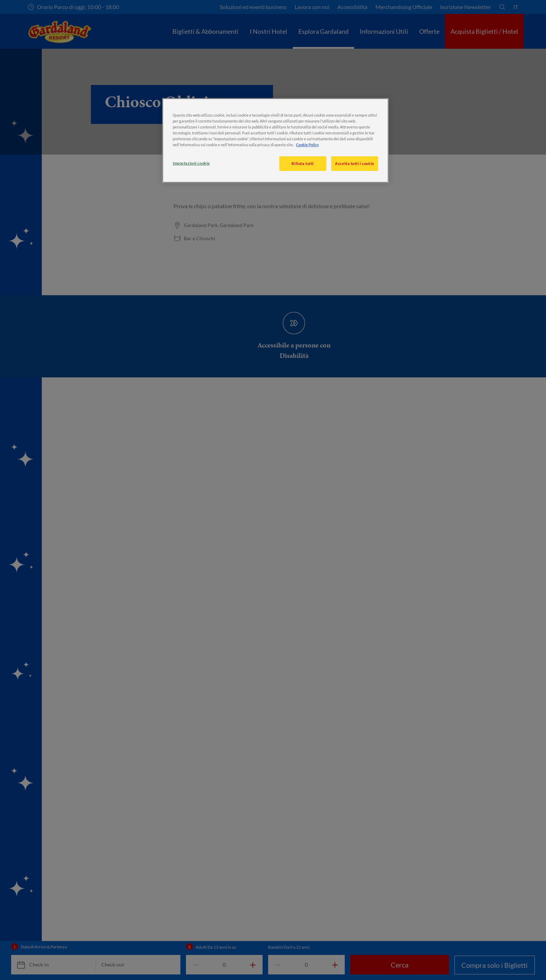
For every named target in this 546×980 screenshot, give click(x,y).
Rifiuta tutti (302, 163)
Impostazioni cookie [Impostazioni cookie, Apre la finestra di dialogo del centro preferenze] (191, 163)
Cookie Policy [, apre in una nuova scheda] (307, 145)
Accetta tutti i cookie (355, 163)
